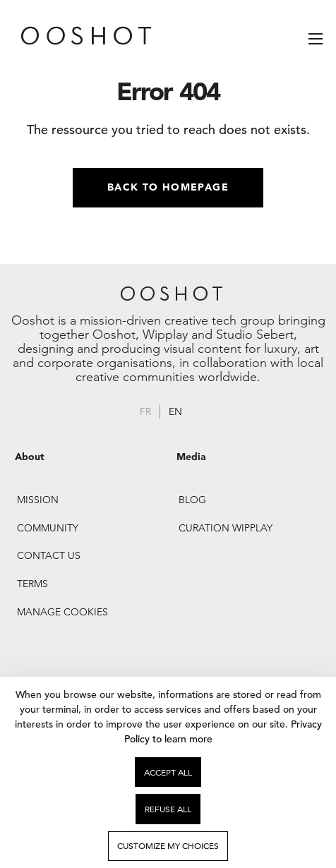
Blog (192, 500)
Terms (32, 584)
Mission (38, 500)
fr (145, 411)
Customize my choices (168, 846)
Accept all (168, 772)
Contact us (49, 555)
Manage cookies (62, 612)
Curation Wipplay (226, 528)
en (175, 411)
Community (48, 528)
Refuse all (168, 809)
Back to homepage (168, 187)
